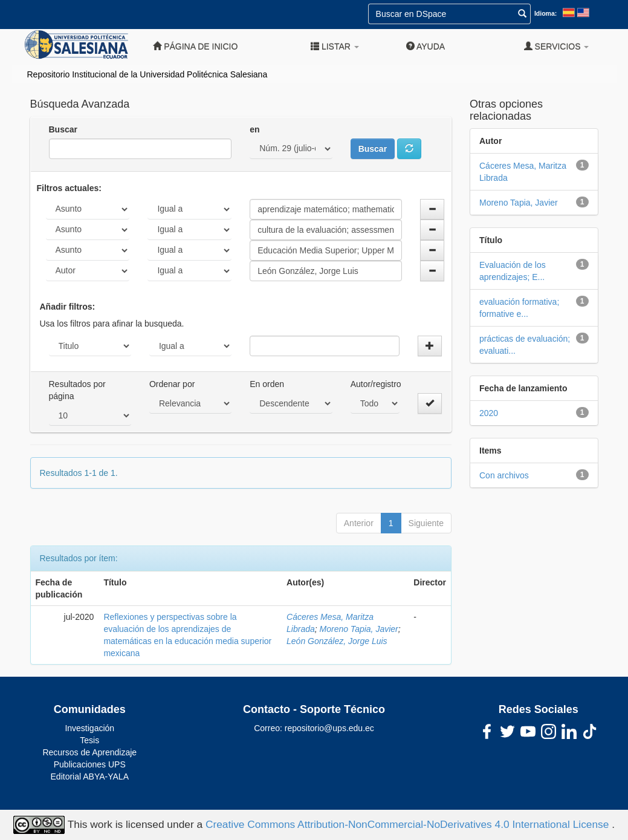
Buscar (63, 129)
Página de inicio (195, 46)
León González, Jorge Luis (337, 641)
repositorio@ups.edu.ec (329, 728)
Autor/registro (376, 384)
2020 (489, 413)
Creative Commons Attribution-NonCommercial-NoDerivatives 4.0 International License (409, 824)
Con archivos (504, 475)
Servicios (557, 46)
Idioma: (545, 13)
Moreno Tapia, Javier (359, 629)
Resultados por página (77, 390)
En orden (267, 384)
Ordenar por (172, 384)
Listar (335, 46)
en (254, 129)
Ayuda (426, 46)
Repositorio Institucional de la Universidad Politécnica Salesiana (147, 74)
